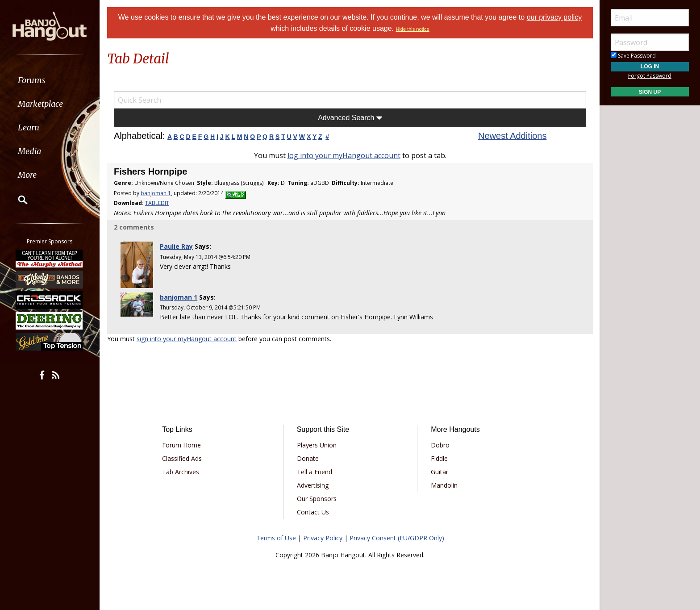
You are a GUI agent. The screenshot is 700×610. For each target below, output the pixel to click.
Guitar (440, 472)
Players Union (317, 445)
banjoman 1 (156, 193)
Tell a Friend (315, 472)
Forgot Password (650, 76)
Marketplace (41, 104)
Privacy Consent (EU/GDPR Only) (397, 538)
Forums (33, 80)
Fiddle (439, 458)
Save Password (633, 56)
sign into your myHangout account (187, 339)
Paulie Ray (176, 246)
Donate (308, 458)
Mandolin (444, 485)
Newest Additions (512, 136)
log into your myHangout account (344, 155)
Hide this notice (412, 29)
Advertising (313, 485)
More (28, 175)
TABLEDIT (157, 203)
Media (30, 151)
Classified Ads (182, 458)
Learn (29, 127)
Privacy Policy (323, 538)
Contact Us (313, 512)
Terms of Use (276, 538)
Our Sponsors (317, 499)
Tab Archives (181, 472)
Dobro (440, 445)
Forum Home (181, 445)
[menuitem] (50, 80)
